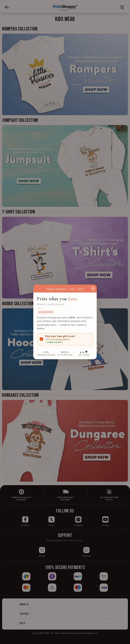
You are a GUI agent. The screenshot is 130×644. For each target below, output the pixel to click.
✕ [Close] (93, 288)
